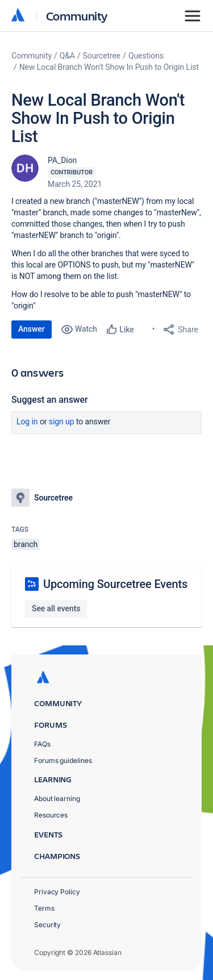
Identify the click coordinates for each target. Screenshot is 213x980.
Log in (27, 422)
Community (77, 16)
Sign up (62, 422)
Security (47, 925)
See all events (56, 608)
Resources (51, 815)
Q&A (67, 56)
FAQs (42, 744)
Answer (32, 329)
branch (26, 544)
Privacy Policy (57, 892)
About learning (57, 798)
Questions (146, 56)
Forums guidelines (63, 760)
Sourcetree (102, 56)
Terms (44, 908)
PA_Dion (62, 160)
